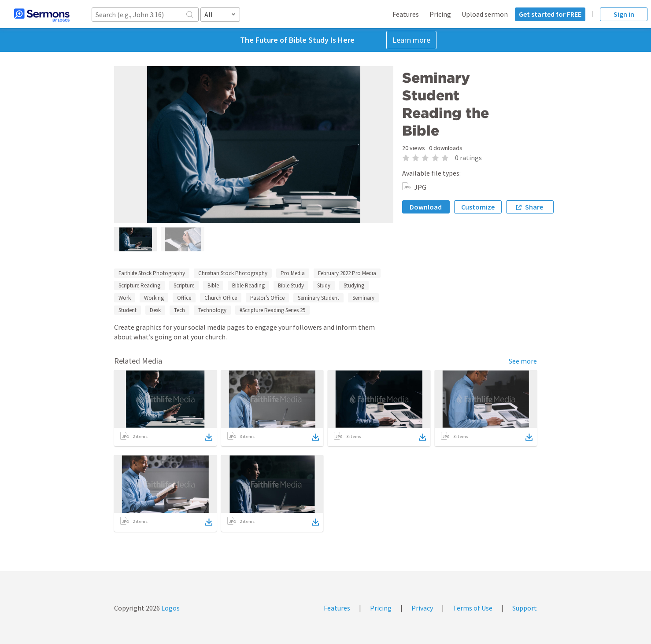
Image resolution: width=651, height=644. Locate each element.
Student (128, 310)
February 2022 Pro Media (347, 273)
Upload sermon (485, 14)
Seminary (363, 298)
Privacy (422, 608)
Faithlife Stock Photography (152, 273)
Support (525, 608)
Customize (478, 207)
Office (184, 298)
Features (406, 14)
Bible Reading (248, 285)
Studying (354, 285)
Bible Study (291, 285)
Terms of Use (473, 608)
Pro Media (293, 273)
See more (523, 361)
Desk (155, 310)
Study (324, 285)
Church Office (221, 298)
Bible (213, 285)
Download (426, 207)
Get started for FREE (550, 14)
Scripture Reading (139, 285)
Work (125, 298)
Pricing (440, 14)
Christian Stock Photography (233, 273)
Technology (212, 310)
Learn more (411, 40)
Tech (179, 310)
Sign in (624, 14)
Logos (170, 608)
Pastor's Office (267, 298)
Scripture (184, 285)
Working (154, 298)
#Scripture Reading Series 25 (272, 310)
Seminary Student (318, 298)
